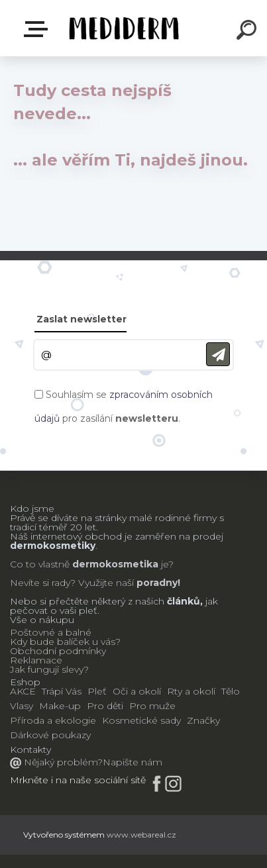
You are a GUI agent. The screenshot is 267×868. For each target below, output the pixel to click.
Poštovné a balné (51, 632)
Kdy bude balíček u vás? (65, 642)
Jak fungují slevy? (49, 669)
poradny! (157, 583)
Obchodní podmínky (58, 651)
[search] (248, 32)
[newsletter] (218, 355)
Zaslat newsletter (81, 319)
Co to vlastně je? (92, 564)
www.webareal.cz (141, 835)
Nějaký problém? (62, 762)
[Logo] (123, 28)
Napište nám (133, 762)
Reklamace (36, 660)
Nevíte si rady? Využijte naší (72, 583)
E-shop (38, 29)
